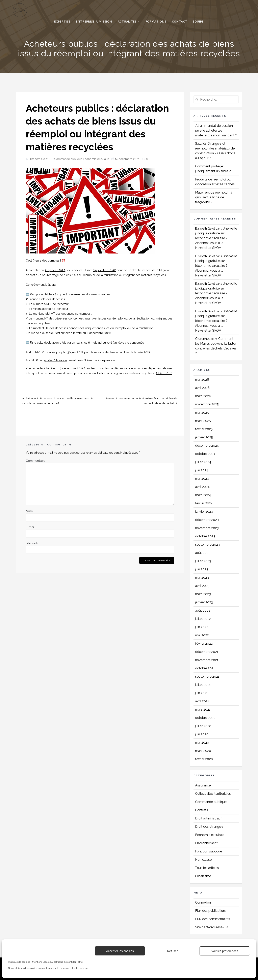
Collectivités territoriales (213, 794)
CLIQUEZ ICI (164, 373)
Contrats (202, 810)
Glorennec (203, 339)
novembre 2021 (207, 660)
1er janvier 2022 (55, 270)
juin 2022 (202, 627)
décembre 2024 (207, 446)
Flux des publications (211, 911)
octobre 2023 (205, 536)
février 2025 (204, 429)
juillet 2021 (203, 685)
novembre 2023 (207, 528)
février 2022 (204, 644)
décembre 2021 (207, 652)
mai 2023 (202, 578)
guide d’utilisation (55, 360)
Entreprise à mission (94, 22)
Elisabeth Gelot (38, 159)
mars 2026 (203, 396)
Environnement (206, 843)
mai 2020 (202, 742)
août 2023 (203, 553)
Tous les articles (207, 868)
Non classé (203, 860)
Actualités (127, 22)
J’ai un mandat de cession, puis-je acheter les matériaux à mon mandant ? (216, 130)
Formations (156, 22)
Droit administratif (208, 818)
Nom (30, 511)
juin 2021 (201, 693)
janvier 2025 (204, 437)
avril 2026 (202, 388)
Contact (180, 22)
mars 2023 (203, 594)
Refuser (172, 951)
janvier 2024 (204, 512)
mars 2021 (203, 709)
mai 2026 (202, 380)
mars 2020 (203, 751)
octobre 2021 (205, 668)
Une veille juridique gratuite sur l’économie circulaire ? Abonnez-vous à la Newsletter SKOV (216, 238)
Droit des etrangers (209, 827)
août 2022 (203, 611)
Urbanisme (203, 876)
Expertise (62, 22)
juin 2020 (202, 734)
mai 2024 (202, 479)
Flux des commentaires (213, 919)
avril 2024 (202, 487)
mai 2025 (202, 413)
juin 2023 (202, 569)
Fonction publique (209, 851)
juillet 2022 (203, 619)
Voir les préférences (225, 951)
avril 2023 (202, 586)
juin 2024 (202, 470)
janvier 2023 (204, 602)
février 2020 (204, 759)
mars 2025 (203, 421)
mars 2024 (203, 495)
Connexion (203, 902)
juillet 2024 (203, 462)
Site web (32, 543)
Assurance (203, 785)
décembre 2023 (207, 520)
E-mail (31, 527)
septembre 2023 (207, 545)
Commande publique (68, 159)
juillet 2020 (203, 726)
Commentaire (35, 461)
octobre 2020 (205, 718)
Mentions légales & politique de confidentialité (57, 962)
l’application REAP (104, 270)
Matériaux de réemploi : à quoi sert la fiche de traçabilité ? (214, 197)
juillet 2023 (203, 561)
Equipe (198, 22)
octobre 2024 (205, 454)
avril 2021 (202, 701)
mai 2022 (202, 635)
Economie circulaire (96, 159)
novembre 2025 (207, 404)
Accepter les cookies (120, 951)
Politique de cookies (19, 962)
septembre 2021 (207, 677)
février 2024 (204, 503)
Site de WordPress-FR (212, 927)
